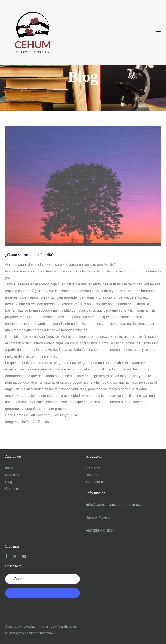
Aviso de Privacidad (20, 626)
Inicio (9, 468)
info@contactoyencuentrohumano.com (116, 505)
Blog (9, 482)
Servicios (93, 468)
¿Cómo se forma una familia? (30, 255)
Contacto (12, 489)
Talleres (92, 475)
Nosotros (12, 475)
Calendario (95, 482)
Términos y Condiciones (58, 626)
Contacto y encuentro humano (30, 633)
